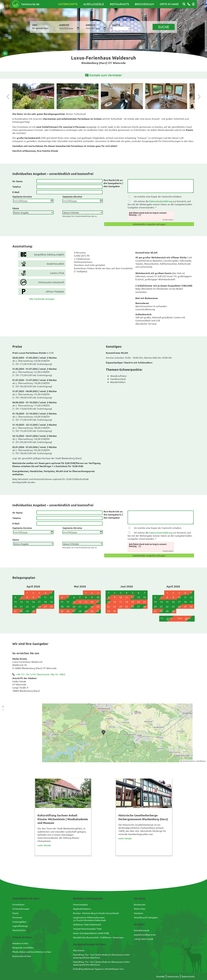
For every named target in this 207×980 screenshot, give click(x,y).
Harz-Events (79, 950)
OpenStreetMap (189, 761)
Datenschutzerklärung (161, 201)
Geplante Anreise (22, 196)
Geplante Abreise (72, 196)
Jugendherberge (20, 926)
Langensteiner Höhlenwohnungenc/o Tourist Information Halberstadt (89, 919)
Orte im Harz (169, 4)
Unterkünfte (68, 4)
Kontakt (161, 976)
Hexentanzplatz (80, 904)
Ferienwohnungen (21, 909)
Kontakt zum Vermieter (103, 75)
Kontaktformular (142, 930)
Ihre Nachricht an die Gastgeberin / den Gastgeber (113, 183)
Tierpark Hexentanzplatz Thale (87, 929)
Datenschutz (188, 976)
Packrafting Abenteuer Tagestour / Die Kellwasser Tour (98, 969)
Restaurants (119, 4)
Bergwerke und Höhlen (23, 948)
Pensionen (17, 917)
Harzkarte (138, 913)
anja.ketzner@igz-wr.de (145, 935)
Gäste (16, 208)
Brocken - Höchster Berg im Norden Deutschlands (96, 913)
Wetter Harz (140, 909)
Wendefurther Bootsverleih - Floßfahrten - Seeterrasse (98, 937)
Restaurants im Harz (22, 956)
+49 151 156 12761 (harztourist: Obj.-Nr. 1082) (41, 674)
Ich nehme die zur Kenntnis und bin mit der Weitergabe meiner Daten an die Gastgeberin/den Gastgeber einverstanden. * (160, 204)
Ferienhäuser (18, 904)
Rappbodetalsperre (82, 909)
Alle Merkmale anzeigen (42, 299)
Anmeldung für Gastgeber (146, 917)
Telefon (17, 187)
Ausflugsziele (94, 4)
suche (164, 27)
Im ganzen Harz (41, 28)
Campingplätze (19, 922)
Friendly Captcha (168, 220)
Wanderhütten (19, 930)
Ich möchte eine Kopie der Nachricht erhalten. (158, 196)
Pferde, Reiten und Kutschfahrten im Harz (32, 952)
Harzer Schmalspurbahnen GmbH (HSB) (91, 933)
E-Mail (16, 192)
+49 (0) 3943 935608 (144, 939)
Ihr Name (17, 181)
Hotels (15, 913)
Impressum (173, 976)
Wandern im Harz (20, 943)
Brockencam (144, 4)
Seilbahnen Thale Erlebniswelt (87, 924)
